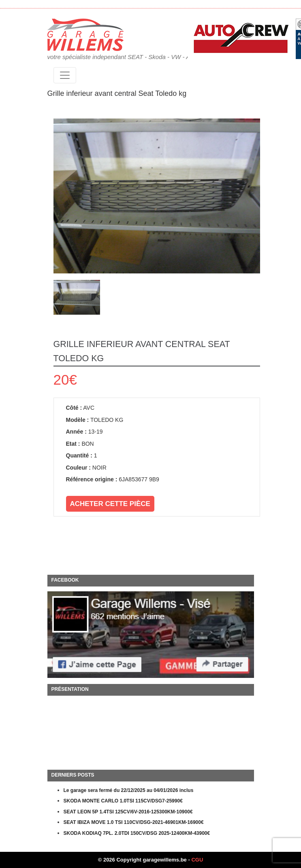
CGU (197, 860)
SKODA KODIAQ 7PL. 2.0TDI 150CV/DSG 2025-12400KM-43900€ (137, 833)
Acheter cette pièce (110, 504)
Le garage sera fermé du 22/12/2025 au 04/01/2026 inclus (129, 790)
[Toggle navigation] (65, 75)
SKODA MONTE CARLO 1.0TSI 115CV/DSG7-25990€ (123, 801)
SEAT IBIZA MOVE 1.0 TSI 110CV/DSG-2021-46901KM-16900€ (134, 822)
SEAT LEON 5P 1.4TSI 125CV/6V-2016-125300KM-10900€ (128, 812)
